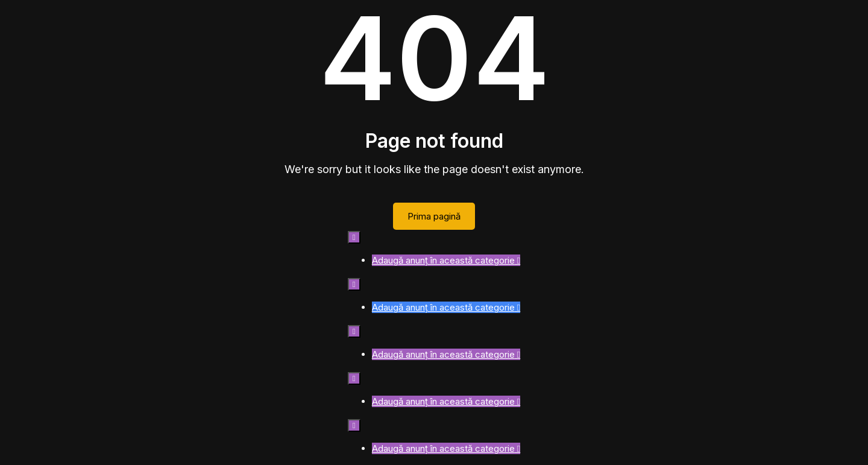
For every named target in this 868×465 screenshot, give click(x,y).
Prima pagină (434, 216)
